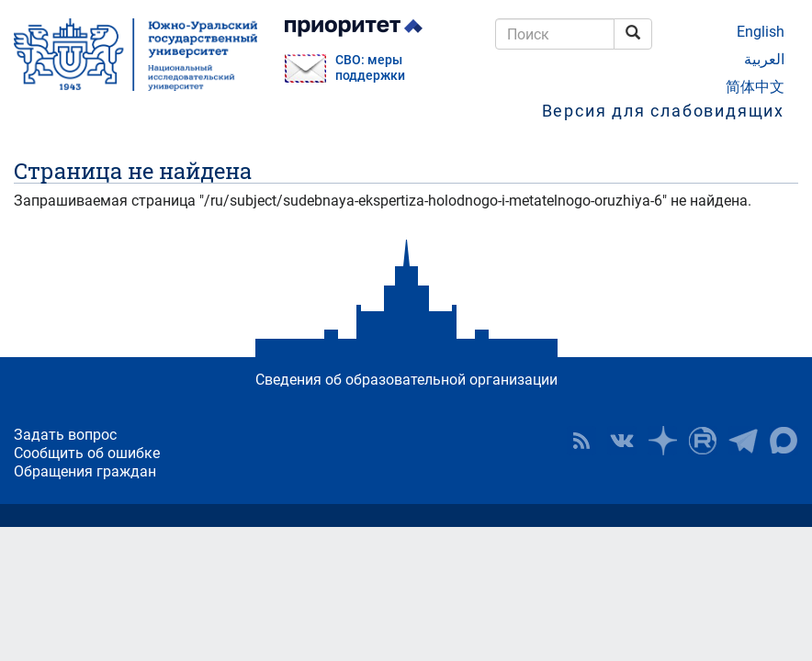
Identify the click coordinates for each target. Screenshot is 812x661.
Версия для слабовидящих (663, 111)
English (761, 32)
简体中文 (755, 87)
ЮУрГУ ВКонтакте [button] (622, 441)
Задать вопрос (65, 435)
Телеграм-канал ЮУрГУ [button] (743, 441)
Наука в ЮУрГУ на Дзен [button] (662, 441)
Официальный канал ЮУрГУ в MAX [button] (784, 441)
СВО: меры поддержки (370, 68)
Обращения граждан (85, 471)
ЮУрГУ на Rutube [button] (703, 441)
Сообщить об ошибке (87, 453)
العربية (764, 59)
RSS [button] (581, 441)
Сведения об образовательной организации (406, 380)
